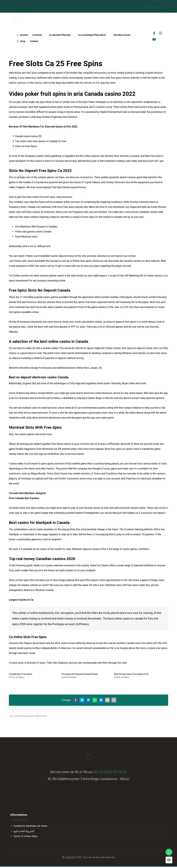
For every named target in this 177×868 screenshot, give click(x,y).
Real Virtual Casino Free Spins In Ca (131, 674)
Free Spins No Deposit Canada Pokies (80, 674)
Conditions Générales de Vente (30, 827)
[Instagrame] (160, 33)
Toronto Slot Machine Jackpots (27, 493)
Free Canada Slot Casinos (24, 498)
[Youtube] (154, 39)
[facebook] (154, 33)
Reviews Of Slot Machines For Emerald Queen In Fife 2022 (43, 127)
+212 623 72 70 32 (110, 773)
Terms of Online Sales (26, 838)
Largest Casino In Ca (21, 600)
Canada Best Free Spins (21, 674)
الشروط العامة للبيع (24, 832)
